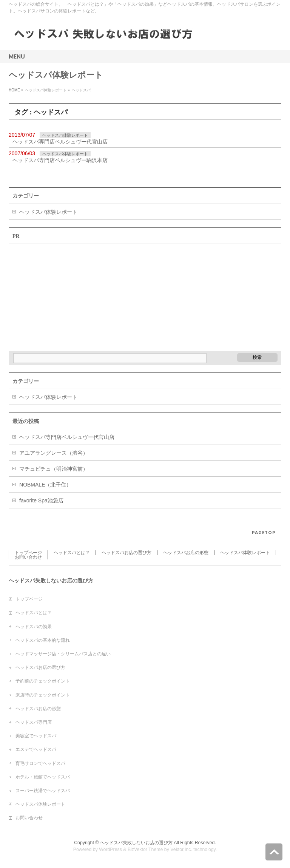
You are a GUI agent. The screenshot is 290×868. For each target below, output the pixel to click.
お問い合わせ (28, 557)
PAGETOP (264, 532)
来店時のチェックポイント (43, 695)
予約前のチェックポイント (43, 681)
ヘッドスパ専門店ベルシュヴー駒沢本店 (60, 160)
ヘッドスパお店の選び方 (126, 553)
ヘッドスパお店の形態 (186, 553)
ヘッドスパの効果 (34, 627)
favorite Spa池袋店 (41, 500)
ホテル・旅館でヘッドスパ (43, 777)
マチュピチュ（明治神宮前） (54, 469)
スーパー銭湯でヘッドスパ (43, 791)
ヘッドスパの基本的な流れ (43, 640)
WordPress (110, 849)
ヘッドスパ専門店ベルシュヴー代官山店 (60, 142)
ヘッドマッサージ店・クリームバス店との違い (63, 654)
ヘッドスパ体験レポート (65, 135)
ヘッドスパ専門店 (34, 722)
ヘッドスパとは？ (72, 553)
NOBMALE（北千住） (45, 485)
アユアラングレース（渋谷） (54, 453)
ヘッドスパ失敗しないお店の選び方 (136, 843)
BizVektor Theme (145, 849)
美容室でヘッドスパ (36, 736)
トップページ (28, 553)
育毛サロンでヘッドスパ (40, 763)
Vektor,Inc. (181, 849)
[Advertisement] (65, 295)
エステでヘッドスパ (36, 749)
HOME (14, 90)
